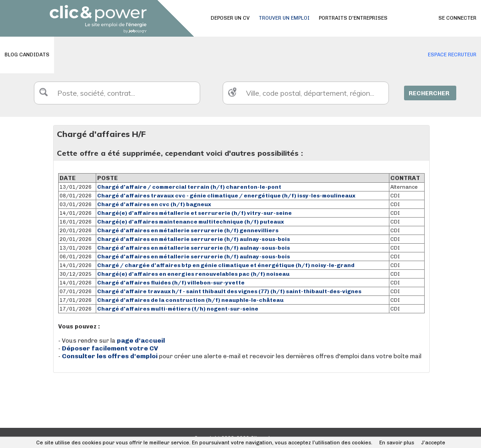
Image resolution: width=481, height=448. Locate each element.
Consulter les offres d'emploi (110, 356)
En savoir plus (397, 443)
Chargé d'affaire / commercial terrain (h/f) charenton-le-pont (189, 187)
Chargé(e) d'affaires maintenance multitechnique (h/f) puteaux (191, 222)
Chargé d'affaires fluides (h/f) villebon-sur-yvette (171, 283)
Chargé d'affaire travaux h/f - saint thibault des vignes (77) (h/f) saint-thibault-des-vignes (229, 291)
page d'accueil (141, 341)
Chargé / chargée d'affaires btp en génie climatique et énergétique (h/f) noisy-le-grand (226, 265)
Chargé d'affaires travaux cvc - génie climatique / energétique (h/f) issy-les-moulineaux (226, 196)
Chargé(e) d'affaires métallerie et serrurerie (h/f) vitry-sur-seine (194, 213)
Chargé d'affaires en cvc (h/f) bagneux (154, 204)
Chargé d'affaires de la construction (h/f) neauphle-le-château (190, 300)
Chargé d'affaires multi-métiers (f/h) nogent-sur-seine (178, 309)
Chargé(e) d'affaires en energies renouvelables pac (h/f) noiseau (193, 274)
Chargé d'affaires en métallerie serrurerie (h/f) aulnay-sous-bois (194, 239)
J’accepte (433, 443)
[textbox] (117, 93)
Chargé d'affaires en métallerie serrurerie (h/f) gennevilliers (188, 230)
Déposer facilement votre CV (110, 348)
